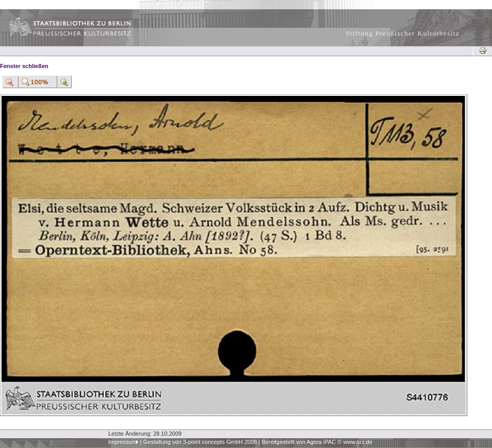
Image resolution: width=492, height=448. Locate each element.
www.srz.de (357, 442)
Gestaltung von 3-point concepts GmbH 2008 (200, 442)
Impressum (122, 442)
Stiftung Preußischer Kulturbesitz (403, 33)
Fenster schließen (24, 66)
